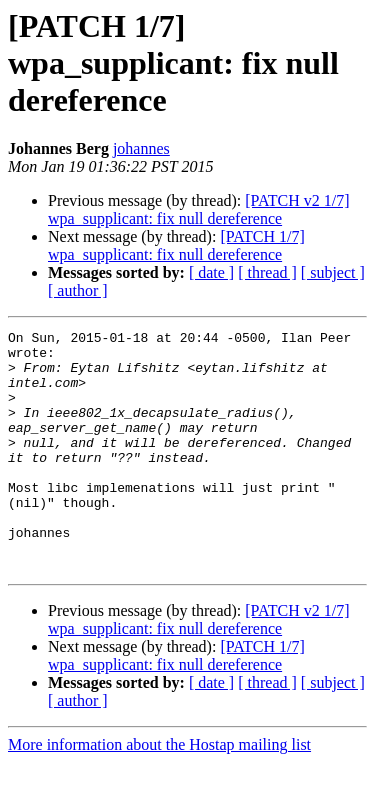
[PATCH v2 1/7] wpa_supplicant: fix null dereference (199, 209)
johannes (141, 148)
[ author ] (78, 290)
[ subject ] (333, 272)
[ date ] (211, 272)
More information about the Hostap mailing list (159, 792)
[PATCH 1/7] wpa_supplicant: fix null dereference (176, 245)
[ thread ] (267, 272)
